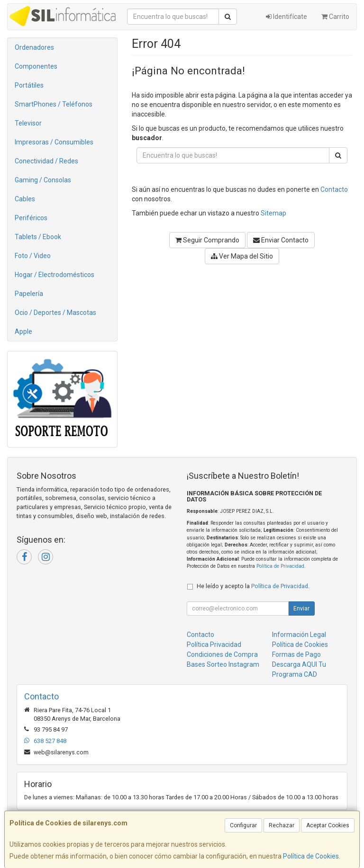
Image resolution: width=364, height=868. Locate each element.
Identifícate (287, 17)
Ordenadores (34, 47)
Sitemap (273, 213)
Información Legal (299, 635)
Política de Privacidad (280, 566)
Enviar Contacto (281, 240)
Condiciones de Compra (222, 654)
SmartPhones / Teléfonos (54, 104)
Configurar (243, 825)
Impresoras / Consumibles (54, 142)
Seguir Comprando (207, 240)
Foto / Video (33, 256)
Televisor (28, 123)
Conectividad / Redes (46, 161)
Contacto (334, 189)
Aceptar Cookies (328, 825)
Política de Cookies (311, 856)
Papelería (29, 294)
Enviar (301, 608)
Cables (25, 199)
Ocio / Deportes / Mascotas (55, 313)
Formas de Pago (296, 654)
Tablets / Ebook (38, 237)
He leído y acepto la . (253, 586)
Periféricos (31, 218)
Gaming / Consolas (43, 180)
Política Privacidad (214, 644)
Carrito (335, 17)
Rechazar (282, 825)
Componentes (36, 66)
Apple (23, 331)
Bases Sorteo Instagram (223, 664)
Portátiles (29, 85)
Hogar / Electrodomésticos (55, 275)
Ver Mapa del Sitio (242, 256)
